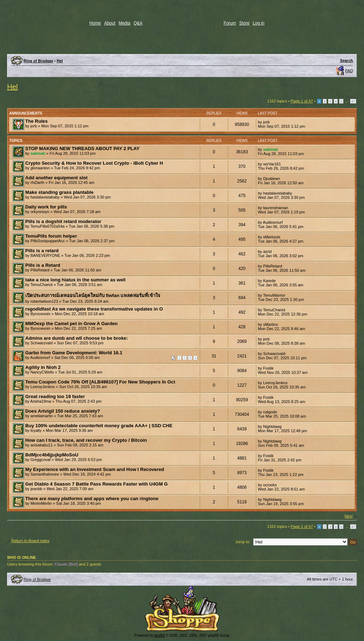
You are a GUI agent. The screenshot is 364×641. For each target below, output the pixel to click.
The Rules (36, 121)
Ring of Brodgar (38, 61)
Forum (230, 23)
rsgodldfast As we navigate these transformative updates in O (94, 309)
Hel (60, 61)
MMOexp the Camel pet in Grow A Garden (71, 324)
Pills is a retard (42, 251)
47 (353, 101)
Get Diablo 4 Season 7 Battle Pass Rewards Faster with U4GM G (97, 484)
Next (349, 516)
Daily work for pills (46, 207)
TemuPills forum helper (51, 236)
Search (346, 60)
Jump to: (243, 542)
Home (95, 23)
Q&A (138, 23)
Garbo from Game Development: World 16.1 (74, 353)
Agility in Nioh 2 (43, 367)
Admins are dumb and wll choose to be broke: (77, 338)
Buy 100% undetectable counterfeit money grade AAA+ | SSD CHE (99, 426)
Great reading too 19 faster (55, 396)
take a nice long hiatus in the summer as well (75, 280)
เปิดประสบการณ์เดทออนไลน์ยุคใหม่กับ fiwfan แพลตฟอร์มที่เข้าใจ (93, 295)
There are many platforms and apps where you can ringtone (92, 499)
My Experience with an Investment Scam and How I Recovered (95, 469)
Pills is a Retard (43, 265)
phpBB (160, 635)
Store (244, 23)
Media (125, 23)
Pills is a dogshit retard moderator (63, 221)
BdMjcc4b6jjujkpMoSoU (52, 455)
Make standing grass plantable (59, 192)
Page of (302, 101)
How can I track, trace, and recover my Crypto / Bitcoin (86, 440)
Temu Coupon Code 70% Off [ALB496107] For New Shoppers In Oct (100, 382)
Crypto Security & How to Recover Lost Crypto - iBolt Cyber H (94, 163)
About (110, 23)
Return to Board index (30, 541)
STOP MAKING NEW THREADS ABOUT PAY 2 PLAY (82, 149)
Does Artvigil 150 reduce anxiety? (63, 411)
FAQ (349, 71)
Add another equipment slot (56, 178)
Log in (259, 23)
